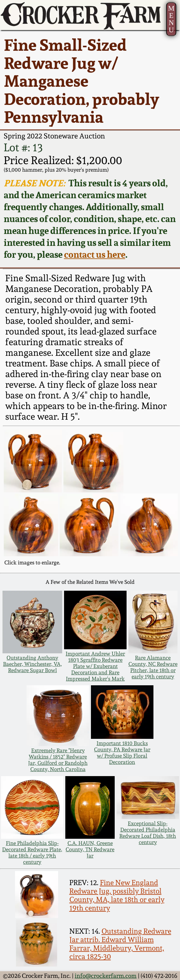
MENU (171, 19)
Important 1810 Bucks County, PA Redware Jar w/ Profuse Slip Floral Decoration (122, 753)
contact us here (95, 254)
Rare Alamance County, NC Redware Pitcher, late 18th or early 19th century (153, 667)
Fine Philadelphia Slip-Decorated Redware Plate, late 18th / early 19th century (32, 853)
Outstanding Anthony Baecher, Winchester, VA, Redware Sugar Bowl (32, 664)
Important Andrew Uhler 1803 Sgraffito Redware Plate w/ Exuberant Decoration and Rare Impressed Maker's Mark (95, 666)
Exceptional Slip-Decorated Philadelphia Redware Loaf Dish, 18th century (148, 833)
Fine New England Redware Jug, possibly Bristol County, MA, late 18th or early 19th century (117, 895)
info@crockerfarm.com (106, 976)
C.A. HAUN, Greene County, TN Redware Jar (90, 849)
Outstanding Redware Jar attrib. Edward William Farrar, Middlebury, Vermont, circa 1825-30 (120, 944)
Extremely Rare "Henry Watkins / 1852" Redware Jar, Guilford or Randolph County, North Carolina (58, 760)
